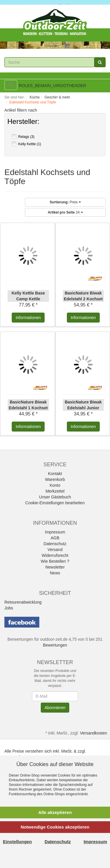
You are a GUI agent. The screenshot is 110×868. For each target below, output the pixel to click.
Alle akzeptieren (55, 812)
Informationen (28, 318)
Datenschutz (55, 544)
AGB (55, 538)
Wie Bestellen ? (55, 561)
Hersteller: (23, 122)
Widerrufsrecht (55, 555)
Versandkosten (93, 733)
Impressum (55, 532)
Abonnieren (55, 708)
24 (65, 212)
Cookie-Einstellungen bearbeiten (55, 503)
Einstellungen (17, 842)
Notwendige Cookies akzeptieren (55, 827)
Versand (55, 550)
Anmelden (52, 46)
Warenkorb (55, 479)
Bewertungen (55, 645)
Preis (65, 202)
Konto (55, 485)
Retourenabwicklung (23, 602)
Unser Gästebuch (55, 497)
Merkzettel (55, 491)
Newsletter (55, 567)
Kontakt (55, 474)
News (55, 573)
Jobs (9, 608)
